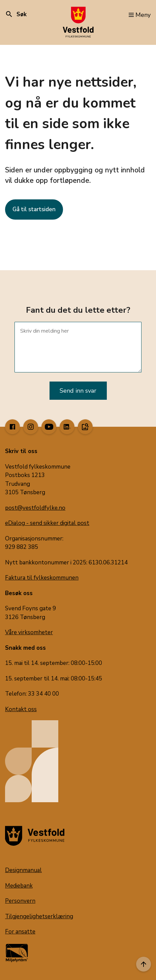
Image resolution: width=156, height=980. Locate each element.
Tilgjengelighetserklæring (39, 916)
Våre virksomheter (29, 632)
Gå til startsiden (34, 209)
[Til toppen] (144, 964)
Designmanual (23, 870)
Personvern (20, 901)
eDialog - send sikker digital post (47, 523)
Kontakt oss (21, 709)
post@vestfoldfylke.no (35, 508)
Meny (140, 15)
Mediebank (19, 886)
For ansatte (20, 932)
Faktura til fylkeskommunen (42, 578)
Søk (16, 14)
